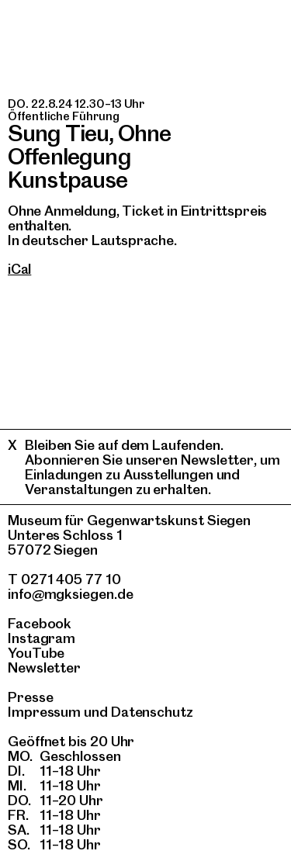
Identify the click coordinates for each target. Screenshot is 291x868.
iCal (19, 269)
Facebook (40, 623)
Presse (31, 697)
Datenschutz (152, 712)
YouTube (36, 653)
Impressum (44, 712)
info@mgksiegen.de (71, 594)
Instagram (42, 638)
